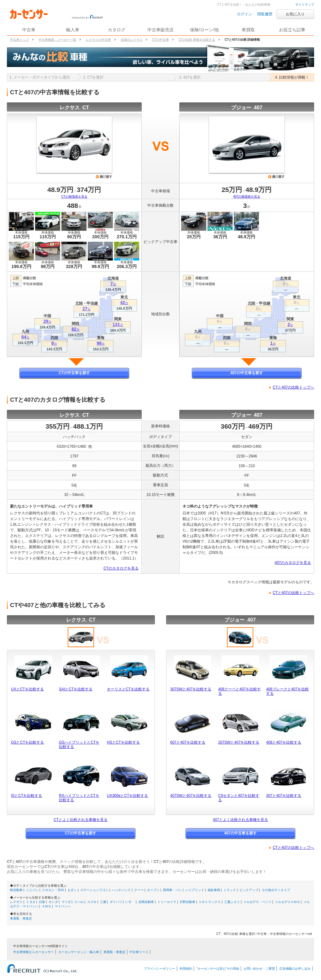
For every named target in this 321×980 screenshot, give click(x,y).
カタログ (117, 30)
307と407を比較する (284, 796)
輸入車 (73, 30)
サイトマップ (305, 5)
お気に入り (295, 14)
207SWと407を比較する (239, 742)
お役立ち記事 (292, 30)
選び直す (104, 177)
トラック (230, 890)
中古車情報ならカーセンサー (34, 952)
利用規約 (186, 969)
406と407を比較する (284, 742)
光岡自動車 (146, 902)
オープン (153, 890)
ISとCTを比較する (26, 796)
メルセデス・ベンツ (257, 902)
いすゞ (130, 902)
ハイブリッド (195, 890)
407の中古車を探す (247, 373)
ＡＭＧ (46, 906)
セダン (72, 890)
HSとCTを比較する (123, 742)
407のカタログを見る (293, 563)
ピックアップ (249, 890)
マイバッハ (62, 906)
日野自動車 (187, 902)
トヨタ (31, 902)
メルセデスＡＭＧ (287, 902)
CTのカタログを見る (121, 568)
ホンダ (53, 902)
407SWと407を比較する (191, 796)
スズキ (92, 902)
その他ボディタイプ (276, 890)
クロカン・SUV (53, 890)
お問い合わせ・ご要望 (259, 969)
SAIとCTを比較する (76, 689)
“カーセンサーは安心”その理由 (218, 969)
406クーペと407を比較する (239, 691)
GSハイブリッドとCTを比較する (79, 745)
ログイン (245, 14)
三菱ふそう (232, 902)
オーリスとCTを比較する (128, 689)
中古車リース (139, 952)
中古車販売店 (160, 30)
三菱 (103, 902)
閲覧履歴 (265, 14)
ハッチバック (121, 890)
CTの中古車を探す (74, 373)
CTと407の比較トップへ (293, 387)
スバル (79, 902)
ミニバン (32, 890)
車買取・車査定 (21, 918)
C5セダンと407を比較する (239, 798)
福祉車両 (214, 890)
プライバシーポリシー (160, 969)
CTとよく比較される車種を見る (81, 820)
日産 (42, 902)
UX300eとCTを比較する (127, 796)
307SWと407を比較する (191, 689)
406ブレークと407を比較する (287, 691)
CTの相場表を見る (74, 196)
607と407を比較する (188, 742)
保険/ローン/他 (204, 30)
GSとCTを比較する (27, 742)
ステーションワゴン (94, 890)
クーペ (139, 890)
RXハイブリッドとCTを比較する (79, 798)
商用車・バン (172, 890)
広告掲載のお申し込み (295, 969)
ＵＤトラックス (210, 902)
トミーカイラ (167, 902)
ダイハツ (116, 902)
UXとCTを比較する (27, 689)
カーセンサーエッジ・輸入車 (79, 952)
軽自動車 (16, 890)
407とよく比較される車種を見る (240, 820)
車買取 (248, 30)
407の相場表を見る (247, 196)
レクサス (16, 902)
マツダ (66, 902)
